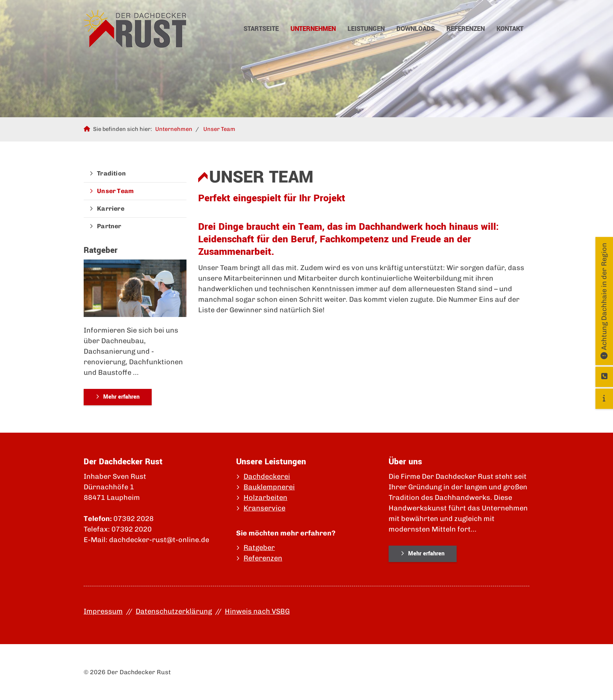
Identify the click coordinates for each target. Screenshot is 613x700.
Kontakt (510, 29)
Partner (109, 226)
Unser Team (219, 129)
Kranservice (264, 508)
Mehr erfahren (121, 397)
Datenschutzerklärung (174, 611)
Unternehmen (313, 29)
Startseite (261, 29)
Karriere (111, 209)
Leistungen (366, 29)
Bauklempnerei (269, 487)
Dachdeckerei (267, 476)
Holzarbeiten (265, 498)
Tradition (111, 173)
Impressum (103, 611)
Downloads (416, 29)
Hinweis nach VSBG (257, 611)
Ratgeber (259, 548)
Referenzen (466, 29)
